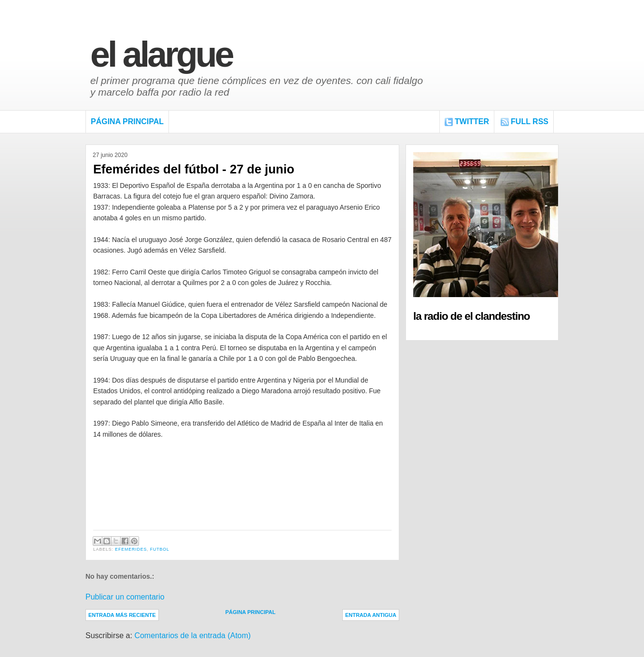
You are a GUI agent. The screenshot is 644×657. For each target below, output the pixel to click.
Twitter (472, 121)
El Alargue (161, 54)
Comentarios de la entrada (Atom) (192, 636)
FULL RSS (530, 121)
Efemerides (131, 549)
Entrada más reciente (122, 615)
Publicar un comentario (125, 597)
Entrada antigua (371, 615)
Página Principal (127, 121)
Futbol (160, 549)
